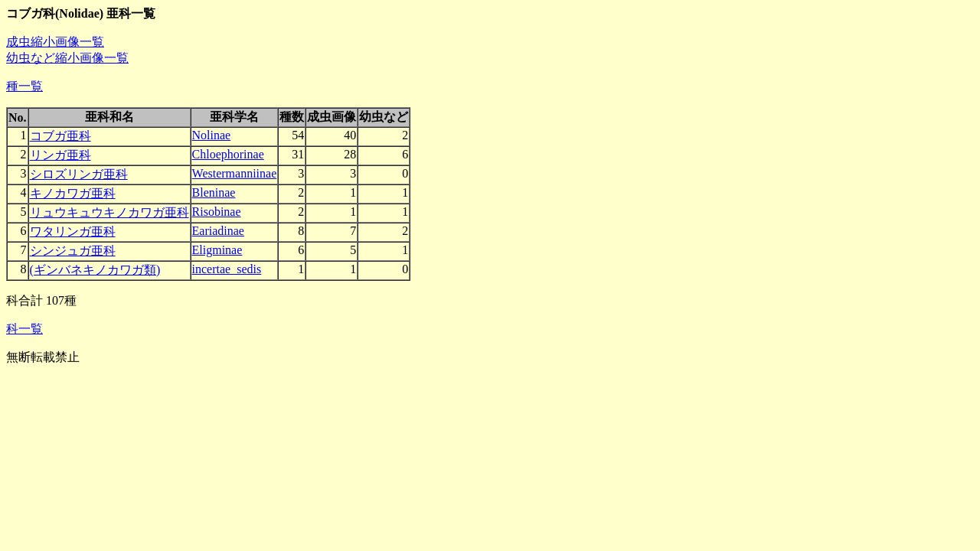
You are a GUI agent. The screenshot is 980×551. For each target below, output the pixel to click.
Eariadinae (218, 231)
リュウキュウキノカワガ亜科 (109, 212)
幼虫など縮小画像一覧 (67, 58)
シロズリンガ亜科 (79, 174)
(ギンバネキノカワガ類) (95, 270)
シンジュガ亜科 (73, 251)
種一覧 (24, 86)
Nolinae (212, 135)
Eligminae (217, 250)
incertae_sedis (227, 269)
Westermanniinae (235, 173)
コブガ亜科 (60, 136)
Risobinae (217, 212)
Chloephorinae (228, 154)
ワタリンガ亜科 (73, 231)
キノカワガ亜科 (73, 193)
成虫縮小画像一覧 (55, 42)
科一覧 (24, 329)
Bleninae (214, 192)
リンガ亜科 (60, 155)
